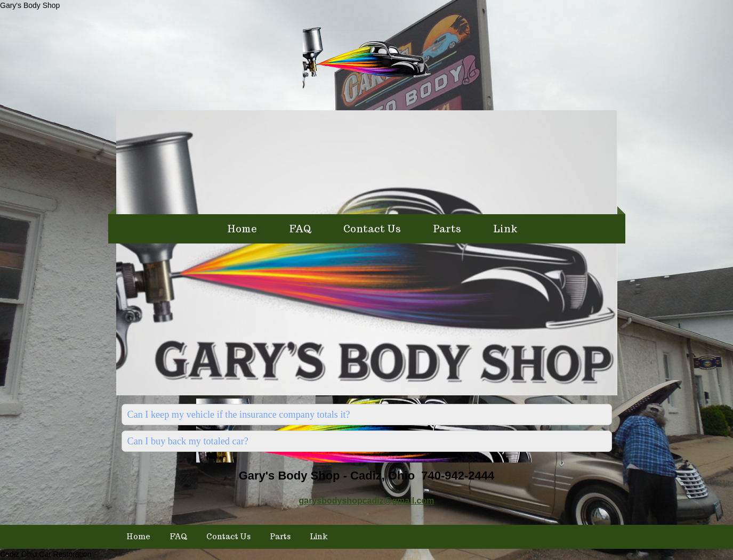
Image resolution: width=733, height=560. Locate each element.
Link (505, 229)
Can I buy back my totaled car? (188, 441)
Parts (447, 229)
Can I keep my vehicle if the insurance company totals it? (239, 415)
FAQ (300, 229)
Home (242, 229)
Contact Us (372, 229)
